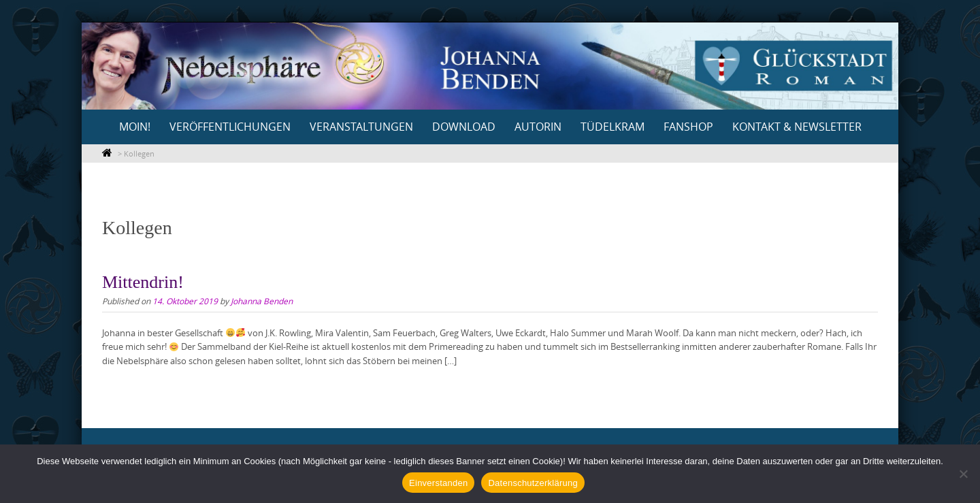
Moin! (135, 127)
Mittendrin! (143, 282)
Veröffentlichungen (230, 127)
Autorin (538, 127)
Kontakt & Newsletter (797, 127)
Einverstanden (438, 483)
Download (464, 127)
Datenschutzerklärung (533, 483)
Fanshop (688, 127)
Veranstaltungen (361, 127)
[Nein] (963, 474)
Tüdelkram (612, 127)
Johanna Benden (262, 301)
